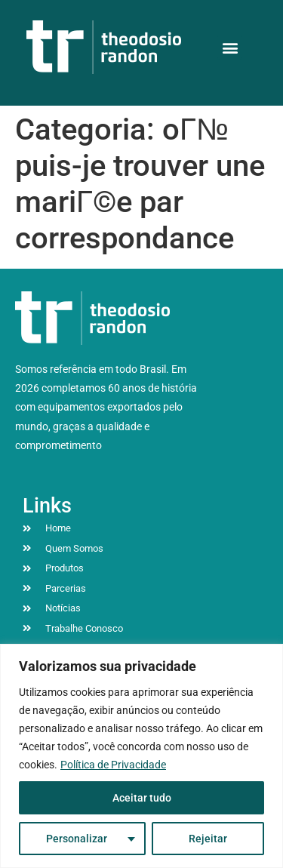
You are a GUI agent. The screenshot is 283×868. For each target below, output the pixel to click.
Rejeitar (208, 839)
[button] (230, 47)
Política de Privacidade (113, 765)
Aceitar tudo (142, 798)
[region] (141, 756)
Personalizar (77, 839)
